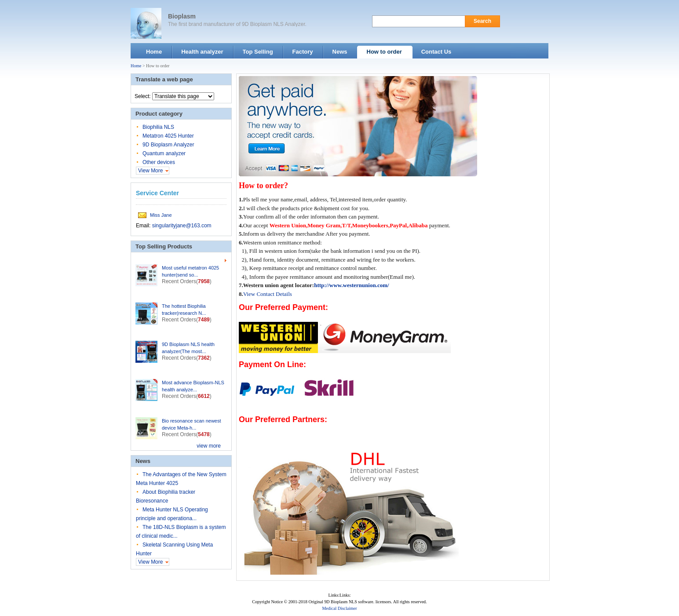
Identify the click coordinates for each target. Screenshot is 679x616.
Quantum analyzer (164, 153)
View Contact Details (268, 294)
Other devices (159, 162)
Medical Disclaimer (339, 608)
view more (209, 446)
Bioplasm (182, 16)
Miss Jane (161, 215)
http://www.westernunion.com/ (351, 285)
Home (136, 66)
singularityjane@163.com (182, 226)
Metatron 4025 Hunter (168, 136)
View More (150, 171)
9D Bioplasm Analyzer (168, 145)
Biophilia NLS (158, 127)
